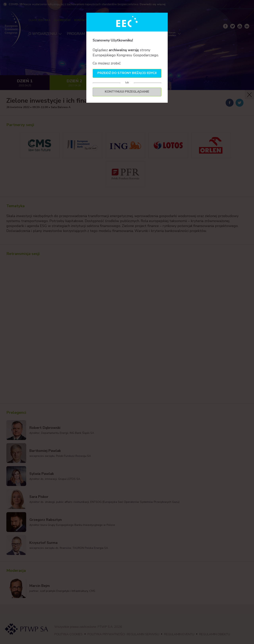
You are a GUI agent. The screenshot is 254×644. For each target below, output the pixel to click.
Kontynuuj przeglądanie (127, 92)
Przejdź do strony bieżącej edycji (127, 73)
